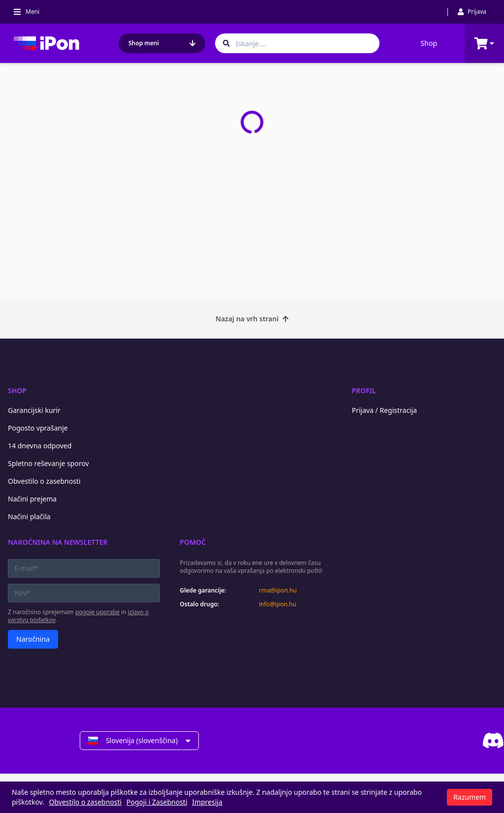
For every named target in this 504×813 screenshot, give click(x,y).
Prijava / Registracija (385, 410)
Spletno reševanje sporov (48, 463)
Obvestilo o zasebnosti (44, 481)
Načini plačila (29, 516)
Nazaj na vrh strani (252, 319)
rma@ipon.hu (278, 591)
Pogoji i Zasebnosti (157, 802)
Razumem (470, 797)
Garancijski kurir (34, 410)
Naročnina (33, 639)
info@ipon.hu (278, 604)
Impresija (207, 802)
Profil (364, 391)
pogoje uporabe (97, 612)
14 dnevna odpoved (40, 446)
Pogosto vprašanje (38, 428)
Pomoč (193, 542)
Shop (429, 43)
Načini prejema (32, 499)
